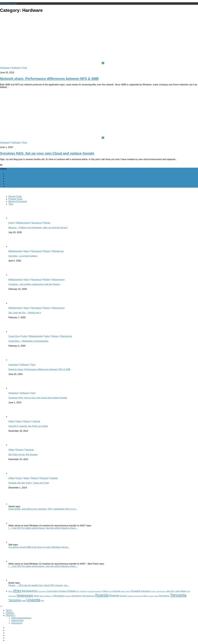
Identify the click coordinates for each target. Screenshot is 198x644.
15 (103, 138)
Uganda (36, 421)
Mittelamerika (23, 223)
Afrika (11, 421)
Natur (26, 251)
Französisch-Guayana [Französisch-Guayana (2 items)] (95, 591)
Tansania (29, 450)
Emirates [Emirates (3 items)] (62, 591)
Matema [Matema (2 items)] (48, 596)
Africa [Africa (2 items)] (10, 591)
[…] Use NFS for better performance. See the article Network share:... (43, 528)
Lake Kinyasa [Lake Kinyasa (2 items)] (161, 591)
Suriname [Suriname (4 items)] (164, 596)
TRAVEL (10, 613)
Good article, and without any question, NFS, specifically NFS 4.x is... (43, 509)
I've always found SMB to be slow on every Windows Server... (39, 547)
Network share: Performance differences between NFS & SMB (49, 79)
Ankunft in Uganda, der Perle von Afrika (28, 426)
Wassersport (58, 280)
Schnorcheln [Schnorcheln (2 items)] (138, 596)
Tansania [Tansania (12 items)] (178, 595)
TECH (9, 610)
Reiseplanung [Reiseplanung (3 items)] (88, 596)
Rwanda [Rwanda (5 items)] (114, 596)
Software (16, 68)
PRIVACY (10, 615)
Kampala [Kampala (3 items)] (116, 591)
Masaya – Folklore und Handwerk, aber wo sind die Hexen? (38, 228)
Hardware (5, 68)
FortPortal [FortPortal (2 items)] (83, 591)
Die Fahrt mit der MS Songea (23, 454)
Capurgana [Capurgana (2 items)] (42, 591)
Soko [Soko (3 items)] (145, 596)
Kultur (11, 223)
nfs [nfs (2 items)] (52, 596)
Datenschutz (17, 620)
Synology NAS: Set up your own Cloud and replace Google (47, 153)
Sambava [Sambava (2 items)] (130, 596)
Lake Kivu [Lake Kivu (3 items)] (170, 591)
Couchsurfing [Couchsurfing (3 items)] (52, 591)
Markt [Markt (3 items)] (37, 596)
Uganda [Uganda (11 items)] (33, 600)
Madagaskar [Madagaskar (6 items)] (25, 595)
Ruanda (44, 478)
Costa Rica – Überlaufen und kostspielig (28, 341)
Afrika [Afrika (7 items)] (17, 591)
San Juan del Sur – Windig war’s (25, 313)
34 (103, 63)
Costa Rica (14, 336)
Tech (25, 68)
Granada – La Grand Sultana (23, 256)
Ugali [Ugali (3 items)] (23, 600)
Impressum (17, 623)
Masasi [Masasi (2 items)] (42, 596)
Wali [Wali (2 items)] (42, 601)
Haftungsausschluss (21, 618)
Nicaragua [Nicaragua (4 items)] (59, 596)
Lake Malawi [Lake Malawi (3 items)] (181, 591)
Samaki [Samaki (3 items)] (123, 596)
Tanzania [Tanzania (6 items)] (15, 600)
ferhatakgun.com (8, 3)
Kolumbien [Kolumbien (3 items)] (146, 591)
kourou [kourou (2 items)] (153, 591)
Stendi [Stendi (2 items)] (156, 596)
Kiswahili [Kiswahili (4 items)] (136, 591)
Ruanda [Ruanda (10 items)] (102, 595)
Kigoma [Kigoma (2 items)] (128, 591)
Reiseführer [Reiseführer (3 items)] (77, 596)
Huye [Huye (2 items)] (110, 591)
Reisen (47, 223)
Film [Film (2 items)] (78, 591)
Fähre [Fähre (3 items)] (105, 591)
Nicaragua (37, 223)
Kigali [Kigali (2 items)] (123, 591)
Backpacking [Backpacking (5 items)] (30, 591)
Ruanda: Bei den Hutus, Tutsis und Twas (29, 483)
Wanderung (58, 251)
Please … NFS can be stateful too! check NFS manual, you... (39, 585)
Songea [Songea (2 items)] (151, 596)
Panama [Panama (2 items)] (68, 596)
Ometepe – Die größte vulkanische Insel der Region (34, 284)
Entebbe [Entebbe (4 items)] (71, 591)
